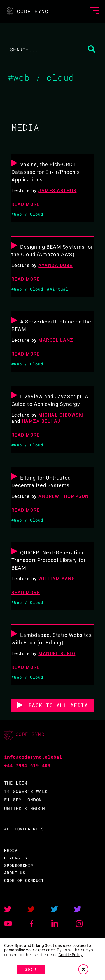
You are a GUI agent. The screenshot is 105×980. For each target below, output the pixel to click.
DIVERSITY (16, 858)
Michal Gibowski (61, 415)
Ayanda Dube (55, 265)
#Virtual (58, 289)
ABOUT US (15, 873)
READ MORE (26, 204)
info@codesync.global (33, 757)
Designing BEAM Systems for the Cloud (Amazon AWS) (52, 251)
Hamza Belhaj (41, 421)
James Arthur (57, 191)
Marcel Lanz (56, 340)
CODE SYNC (27, 11)
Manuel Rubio (57, 654)
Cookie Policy (71, 955)
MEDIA (11, 850)
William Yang (57, 579)
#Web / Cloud (27, 214)
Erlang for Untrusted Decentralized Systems (41, 482)
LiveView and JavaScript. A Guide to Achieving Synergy (50, 400)
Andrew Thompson (64, 496)
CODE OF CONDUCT (24, 880)
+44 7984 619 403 (27, 765)
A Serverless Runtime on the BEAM (52, 325)
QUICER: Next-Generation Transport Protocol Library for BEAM (49, 560)
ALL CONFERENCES (24, 829)
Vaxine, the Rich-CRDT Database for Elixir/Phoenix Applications (46, 172)
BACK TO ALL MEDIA (58, 705)
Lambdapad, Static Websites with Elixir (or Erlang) (52, 639)
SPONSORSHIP (19, 865)
